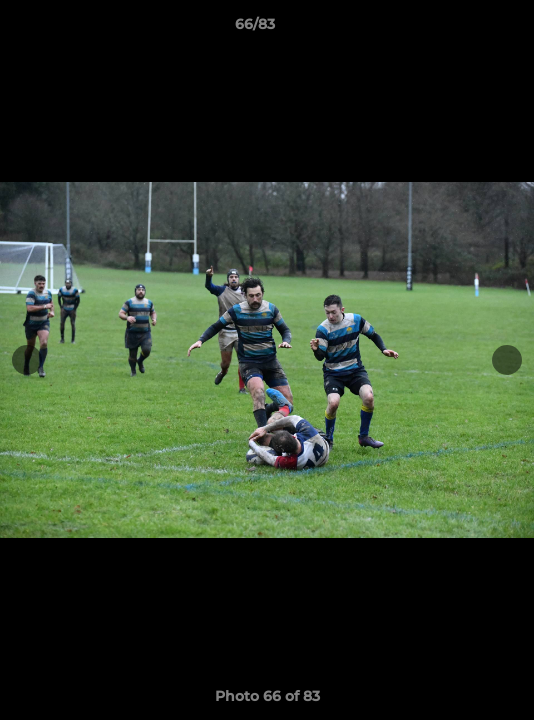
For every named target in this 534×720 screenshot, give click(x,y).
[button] (462, 29)
